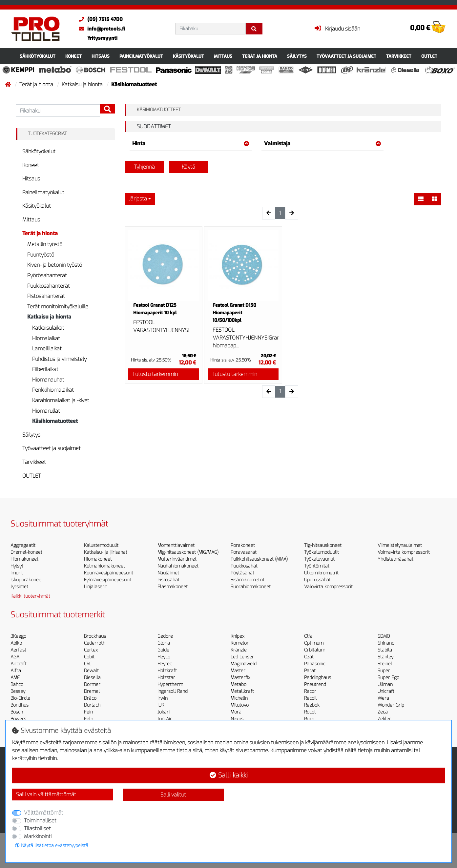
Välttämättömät (44, 813)
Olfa (308, 636)
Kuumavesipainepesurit (109, 573)
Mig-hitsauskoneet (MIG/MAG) (188, 552)
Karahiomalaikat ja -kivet (61, 400)
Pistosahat (168, 580)
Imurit (17, 573)
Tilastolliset (37, 828)
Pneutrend (315, 684)
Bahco (17, 684)
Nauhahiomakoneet (178, 566)
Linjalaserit (95, 587)
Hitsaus (101, 56)
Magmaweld (244, 664)
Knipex (238, 636)
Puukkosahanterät (49, 286)
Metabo (239, 684)
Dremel (92, 691)
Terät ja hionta (260, 56)
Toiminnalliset (40, 821)
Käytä (188, 167)
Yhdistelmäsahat (395, 559)
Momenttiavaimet (176, 545)
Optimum (314, 643)
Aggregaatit (23, 545)
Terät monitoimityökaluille (58, 307)
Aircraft (19, 664)
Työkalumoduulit (322, 552)
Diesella (92, 678)
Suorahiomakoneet (251, 587)
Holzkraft (167, 671)
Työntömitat (317, 566)
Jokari (164, 712)
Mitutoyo (240, 705)
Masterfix (240, 678)
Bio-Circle (20, 698)
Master (238, 671)
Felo (89, 719)
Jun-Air (165, 719)
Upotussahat (317, 580)
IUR (161, 705)
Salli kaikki (229, 775)
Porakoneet (243, 545)
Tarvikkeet (399, 56)
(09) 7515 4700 (99, 19)
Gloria (164, 643)
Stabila (385, 650)
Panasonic (315, 664)
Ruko (309, 719)
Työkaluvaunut (319, 559)
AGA (15, 657)
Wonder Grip (391, 705)
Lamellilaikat (47, 349)
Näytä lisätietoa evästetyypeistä (52, 846)
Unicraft (386, 691)
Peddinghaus (318, 678)
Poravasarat (244, 552)
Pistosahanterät (46, 296)
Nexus (237, 719)
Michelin (239, 698)
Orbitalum (315, 650)
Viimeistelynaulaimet (400, 545)
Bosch (17, 712)
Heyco (164, 657)
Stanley (385, 657)
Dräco (90, 698)
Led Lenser (242, 657)
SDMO (384, 636)
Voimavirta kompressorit (404, 552)
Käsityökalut (188, 56)
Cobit (89, 657)
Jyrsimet (19, 587)
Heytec (165, 664)
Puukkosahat (244, 566)
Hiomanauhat (48, 380)
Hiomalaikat (46, 338)
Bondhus (20, 705)
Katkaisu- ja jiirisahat (106, 552)
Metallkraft (242, 691)
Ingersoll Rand (173, 691)
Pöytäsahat (242, 573)
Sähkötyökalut (38, 56)
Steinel (385, 664)
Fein (88, 712)
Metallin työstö (45, 244)
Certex (91, 650)
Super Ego (388, 678)
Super (384, 671)
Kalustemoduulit (101, 545)
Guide (163, 650)
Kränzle (239, 650)
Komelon (240, 643)
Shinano (386, 643)
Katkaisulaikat (48, 328)
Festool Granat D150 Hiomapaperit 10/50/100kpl (234, 313)
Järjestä (138, 199)
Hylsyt (17, 566)
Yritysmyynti (102, 38)
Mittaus (223, 56)
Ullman (385, 684)
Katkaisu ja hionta (83, 84)
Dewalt (91, 671)
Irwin (163, 698)
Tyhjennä (144, 167)
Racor (310, 691)
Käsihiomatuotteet (55, 421)
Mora (236, 712)
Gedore (165, 636)
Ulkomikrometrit (321, 573)
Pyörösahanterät (47, 275)
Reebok (312, 705)
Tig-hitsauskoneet (323, 545)
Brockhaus (95, 636)
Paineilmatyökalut (141, 56)
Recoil (310, 698)
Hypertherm (170, 684)
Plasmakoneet (173, 587)
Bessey (18, 691)
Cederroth (95, 643)
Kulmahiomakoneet (104, 566)
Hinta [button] (191, 144)
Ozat (309, 657)
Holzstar (166, 678)
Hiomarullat (46, 411)
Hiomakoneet (24, 559)
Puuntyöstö (41, 255)
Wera (383, 698)
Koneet (73, 56)
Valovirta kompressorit (328, 587)
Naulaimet (168, 573)
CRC (88, 664)
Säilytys (297, 56)
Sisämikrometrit (248, 580)
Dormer (92, 684)
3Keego (18, 636)
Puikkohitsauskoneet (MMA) (259, 559)
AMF (15, 678)
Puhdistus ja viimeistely (59, 359)
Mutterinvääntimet (177, 559)
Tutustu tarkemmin (155, 374)
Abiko (16, 643)
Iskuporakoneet (27, 580)
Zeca (383, 712)
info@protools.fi (101, 29)
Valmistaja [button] (322, 144)
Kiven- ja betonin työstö (55, 265)
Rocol (310, 712)
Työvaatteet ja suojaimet (346, 56)
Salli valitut (173, 795)
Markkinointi (38, 836)
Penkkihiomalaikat (53, 390)
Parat (310, 671)
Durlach (92, 705)
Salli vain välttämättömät (46, 794)
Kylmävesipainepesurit (108, 580)
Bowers (18, 719)
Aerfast (18, 650)
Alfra (16, 671)
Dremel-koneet (26, 552)
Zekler (384, 719)
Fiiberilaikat (45, 369)
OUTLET (429, 56)
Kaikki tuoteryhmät (30, 596)
